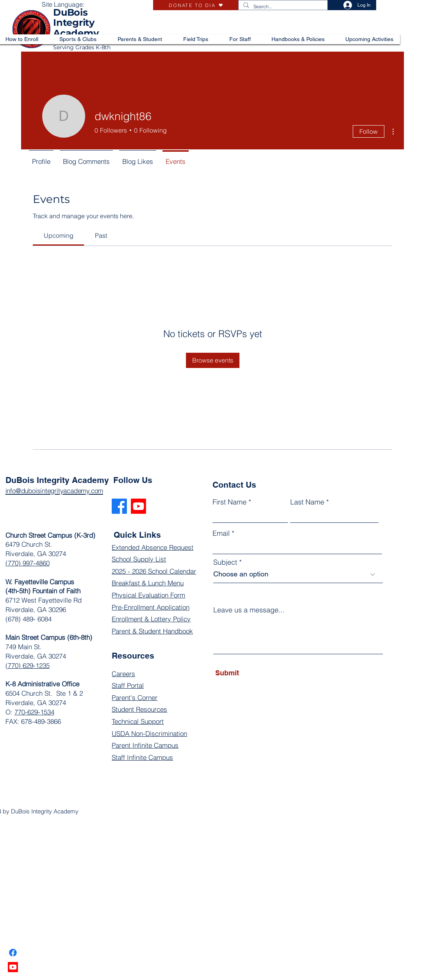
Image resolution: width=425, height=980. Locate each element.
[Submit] (251, 673)
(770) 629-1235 (28, 665)
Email (221, 533)
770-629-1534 (34, 712)
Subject (225, 562)
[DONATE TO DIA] (196, 5)
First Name (229, 502)
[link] (59, 235)
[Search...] (282, 7)
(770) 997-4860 (28, 563)
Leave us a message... (249, 610)
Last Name (307, 502)
